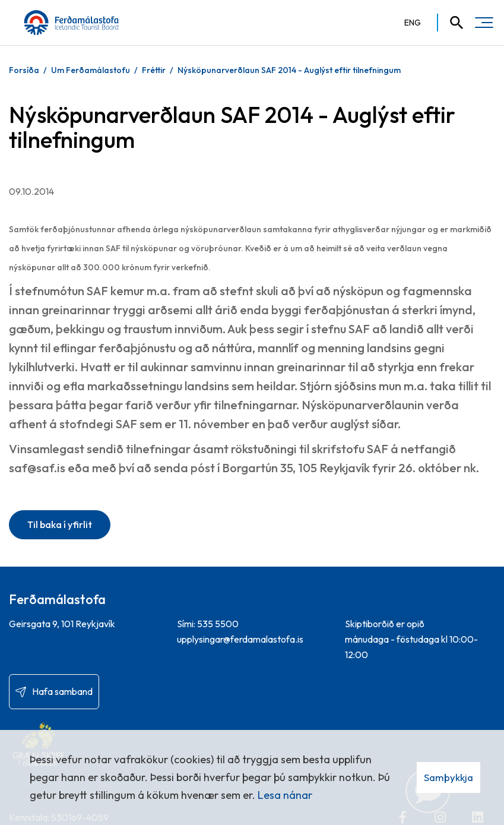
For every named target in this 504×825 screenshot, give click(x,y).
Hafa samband (62, 691)
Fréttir (154, 70)
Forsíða (24, 70)
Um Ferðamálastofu (91, 70)
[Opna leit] (451, 23)
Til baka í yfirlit (60, 524)
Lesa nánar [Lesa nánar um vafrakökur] (285, 795)
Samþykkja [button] (448, 777)
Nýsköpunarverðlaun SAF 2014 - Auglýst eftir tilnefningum (289, 70)
